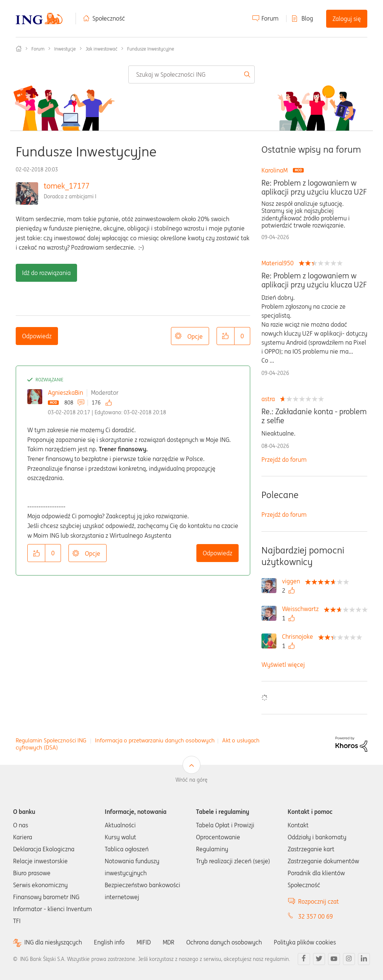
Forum (270, 18)
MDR (168, 942)
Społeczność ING (19, 49)
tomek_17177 (67, 186)
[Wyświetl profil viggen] (293, 581)
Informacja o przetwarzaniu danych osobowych (155, 740)
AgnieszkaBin (65, 393)
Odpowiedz (37, 336)
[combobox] (191, 74)
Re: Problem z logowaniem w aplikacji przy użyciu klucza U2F (314, 187)
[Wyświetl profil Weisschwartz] (302, 609)
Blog (307, 18)
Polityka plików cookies (305, 942)
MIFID (144, 942)
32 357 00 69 (315, 916)
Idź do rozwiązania (46, 273)
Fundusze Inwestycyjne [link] (151, 49)
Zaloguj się (347, 19)
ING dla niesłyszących (53, 942)
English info (109, 942)
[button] (226, 336)
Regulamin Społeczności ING (51, 740)
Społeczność (109, 18)
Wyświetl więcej (283, 665)
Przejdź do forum (284, 460)
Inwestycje (65, 49)
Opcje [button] (195, 336)
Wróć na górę (191, 780)
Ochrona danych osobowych (224, 942)
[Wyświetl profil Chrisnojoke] (299, 636)
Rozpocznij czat (318, 901)
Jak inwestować (102, 49)
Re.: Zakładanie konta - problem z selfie (314, 416)
